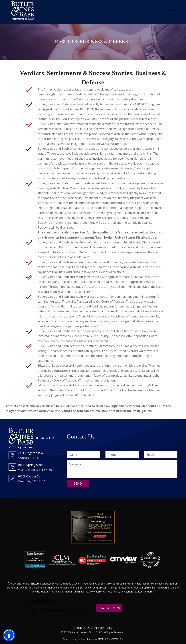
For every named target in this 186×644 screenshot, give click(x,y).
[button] (9, 635)
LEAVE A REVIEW (109, 608)
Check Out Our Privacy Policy (93, 628)
